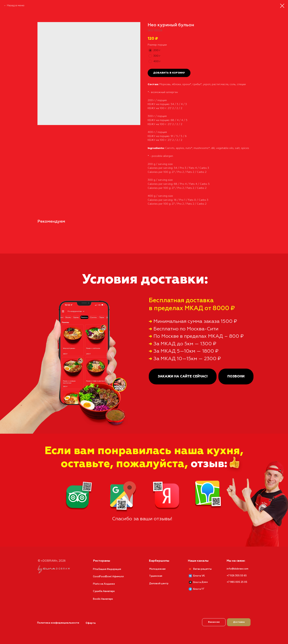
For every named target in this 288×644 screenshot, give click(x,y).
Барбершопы (159, 561)
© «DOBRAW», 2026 (52, 561)
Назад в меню (16, 6)
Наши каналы (198, 561)
